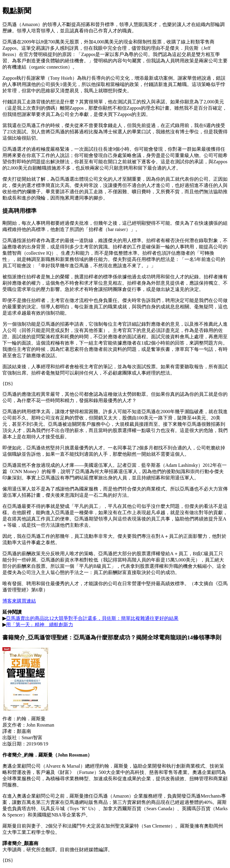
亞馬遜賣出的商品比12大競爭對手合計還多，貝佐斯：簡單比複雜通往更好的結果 (92, 618)
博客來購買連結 (19, 601)
